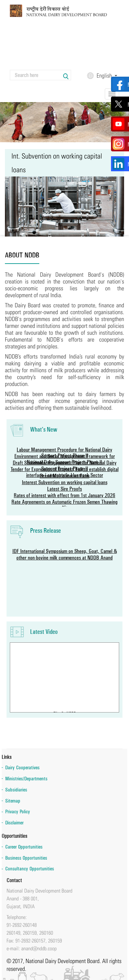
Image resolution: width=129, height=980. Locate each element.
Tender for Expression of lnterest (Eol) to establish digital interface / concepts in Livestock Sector (64, 472)
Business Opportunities (26, 858)
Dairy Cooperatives (22, 767)
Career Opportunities (24, 847)
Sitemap (13, 801)
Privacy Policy (18, 812)
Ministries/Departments (26, 779)
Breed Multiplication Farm (65, 476)
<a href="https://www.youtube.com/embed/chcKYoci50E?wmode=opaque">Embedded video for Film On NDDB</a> (65, 676)
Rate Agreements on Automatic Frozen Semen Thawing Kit (64, 505)
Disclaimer (14, 823)
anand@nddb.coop (39, 948)
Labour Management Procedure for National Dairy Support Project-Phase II (64, 452)
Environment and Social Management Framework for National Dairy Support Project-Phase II (65, 459)
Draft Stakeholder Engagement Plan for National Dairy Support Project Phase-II (65, 466)
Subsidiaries (16, 790)
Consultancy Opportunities (30, 869)
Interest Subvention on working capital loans (65, 482)
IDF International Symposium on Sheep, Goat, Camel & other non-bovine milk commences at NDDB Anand (65, 554)
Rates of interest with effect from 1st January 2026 (64, 495)
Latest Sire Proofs (64, 489)
